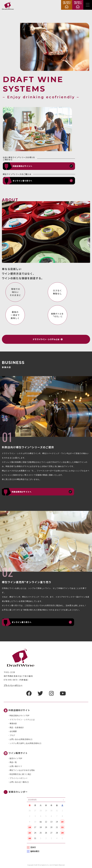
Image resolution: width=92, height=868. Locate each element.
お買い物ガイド (16, 766)
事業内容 (13, 724)
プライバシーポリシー (13, 685)
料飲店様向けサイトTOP (19, 716)
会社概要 (13, 731)
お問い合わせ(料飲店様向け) (21, 739)
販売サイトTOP (16, 758)
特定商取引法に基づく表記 (20, 774)
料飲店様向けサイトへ (22, 166)
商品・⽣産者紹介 (17, 727)
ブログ (12, 735)
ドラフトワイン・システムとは (22, 720)
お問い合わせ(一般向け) (19, 782)
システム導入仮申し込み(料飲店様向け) (25, 743)
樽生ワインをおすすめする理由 (22, 770)
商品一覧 (13, 762)
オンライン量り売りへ (22, 181)
